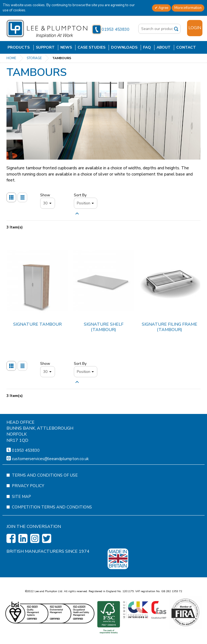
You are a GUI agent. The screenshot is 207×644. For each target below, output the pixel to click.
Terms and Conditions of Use (45, 491)
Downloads (124, 47)
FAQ (147, 47)
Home (11, 58)
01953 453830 (111, 29)
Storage (34, 58)
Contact (186, 47)
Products (19, 47)
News (66, 47)
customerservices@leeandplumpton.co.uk (50, 475)
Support (45, 47)
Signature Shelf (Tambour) (104, 327)
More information (188, 8)
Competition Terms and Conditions (52, 523)
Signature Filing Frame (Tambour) (170, 327)
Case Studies (92, 47)
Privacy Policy (28, 502)
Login (195, 28)
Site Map (21, 512)
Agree (163, 8)
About (164, 47)
